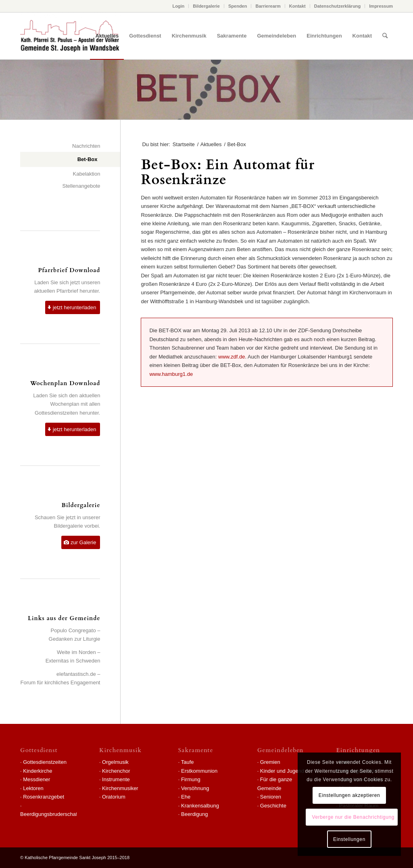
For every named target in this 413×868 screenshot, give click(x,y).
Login (178, 6)
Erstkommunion (199, 771)
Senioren (271, 797)
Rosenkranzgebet (44, 797)
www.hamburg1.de (171, 374)
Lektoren (33, 788)
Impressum (381, 6)
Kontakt (297, 6)
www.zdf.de (232, 357)
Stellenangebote (81, 186)
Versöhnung (195, 788)
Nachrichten (86, 146)
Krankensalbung (200, 806)
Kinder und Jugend (282, 771)
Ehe (186, 797)
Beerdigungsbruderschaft (49, 814)
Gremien (270, 762)
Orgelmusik (115, 762)
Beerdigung (195, 814)
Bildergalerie (206, 6)
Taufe (188, 762)
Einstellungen (349, 839)
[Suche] (385, 36)
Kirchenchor (116, 771)
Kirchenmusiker (120, 788)
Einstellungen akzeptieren (349, 795)
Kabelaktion (87, 174)
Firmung (191, 779)
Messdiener (37, 779)
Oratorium (114, 797)
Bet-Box (88, 159)
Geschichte (273, 806)
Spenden (238, 6)
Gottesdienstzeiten (45, 762)
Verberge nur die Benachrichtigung (353, 817)
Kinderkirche (38, 771)
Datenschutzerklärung (338, 6)
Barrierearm (268, 6)
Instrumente (116, 779)
